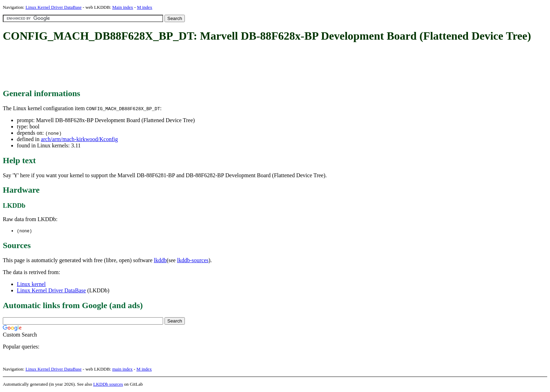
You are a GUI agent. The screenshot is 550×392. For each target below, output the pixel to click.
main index (122, 369)
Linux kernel (31, 284)
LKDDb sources (108, 384)
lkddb (160, 261)
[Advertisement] (130, 66)
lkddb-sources (193, 261)
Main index (123, 7)
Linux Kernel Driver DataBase (54, 7)
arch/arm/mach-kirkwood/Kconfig (79, 139)
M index (145, 7)
